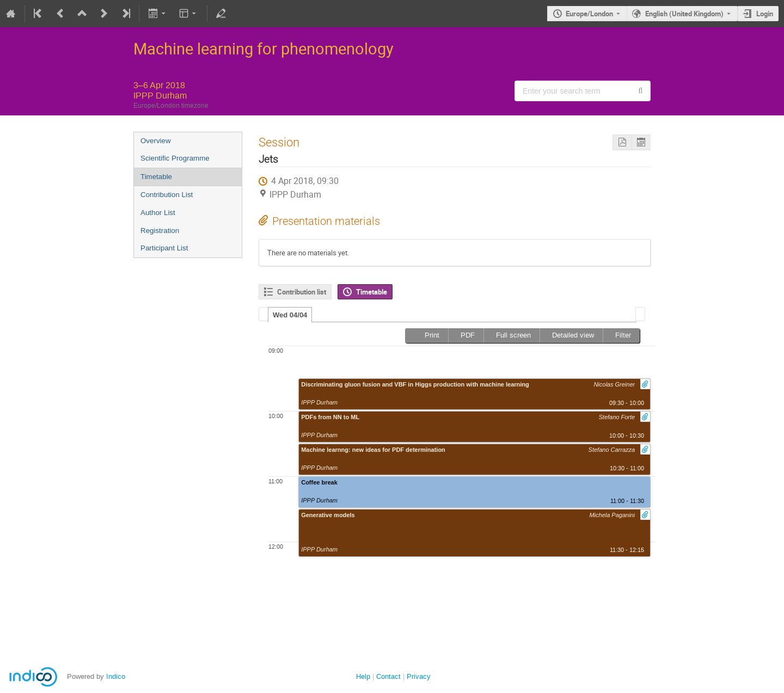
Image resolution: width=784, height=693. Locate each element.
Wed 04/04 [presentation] (290, 315)
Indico (116, 676)
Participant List (164, 248)
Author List (158, 213)
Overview (156, 141)
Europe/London (589, 14)
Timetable (156, 177)
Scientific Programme (175, 158)
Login (765, 14)
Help (363, 676)
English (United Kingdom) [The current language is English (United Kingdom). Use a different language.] (684, 14)
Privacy (419, 676)
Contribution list (302, 292)
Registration (160, 231)
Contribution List (167, 195)
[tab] (290, 315)
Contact (388, 676)
